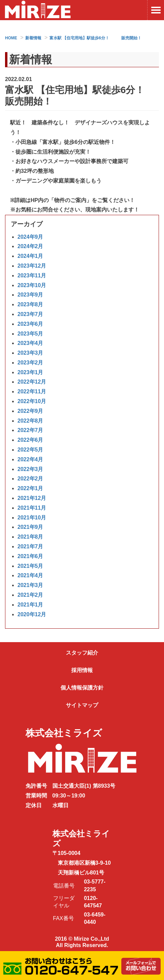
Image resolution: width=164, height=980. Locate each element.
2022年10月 (32, 401)
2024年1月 (30, 256)
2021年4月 (30, 575)
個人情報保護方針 (82, 688)
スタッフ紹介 (82, 653)
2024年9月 (30, 237)
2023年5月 (30, 334)
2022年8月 (30, 421)
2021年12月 (32, 498)
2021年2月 (30, 595)
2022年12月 (32, 382)
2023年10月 (32, 285)
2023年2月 (30, 363)
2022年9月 (30, 411)
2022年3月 (30, 469)
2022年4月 (30, 459)
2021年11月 (32, 508)
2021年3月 (30, 585)
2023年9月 (30, 295)
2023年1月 (30, 372)
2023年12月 (32, 266)
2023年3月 (30, 353)
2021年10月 (32, 518)
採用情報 (82, 670)
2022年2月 (30, 479)
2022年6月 (30, 440)
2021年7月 (30, 546)
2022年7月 (30, 430)
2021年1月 (30, 605)
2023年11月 (32, 276)
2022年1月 (30, 488)
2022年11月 (32, 391)
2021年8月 (30, 537)
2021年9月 (30, 527)
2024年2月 (30, 246)
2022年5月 (30, 450)
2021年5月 (30, 566)
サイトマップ (82, 705)
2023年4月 (30, 343)
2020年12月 (32, 614)
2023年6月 (30, 324)
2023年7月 (30, 314)
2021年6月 (30, 556)
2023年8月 (30, 304)
